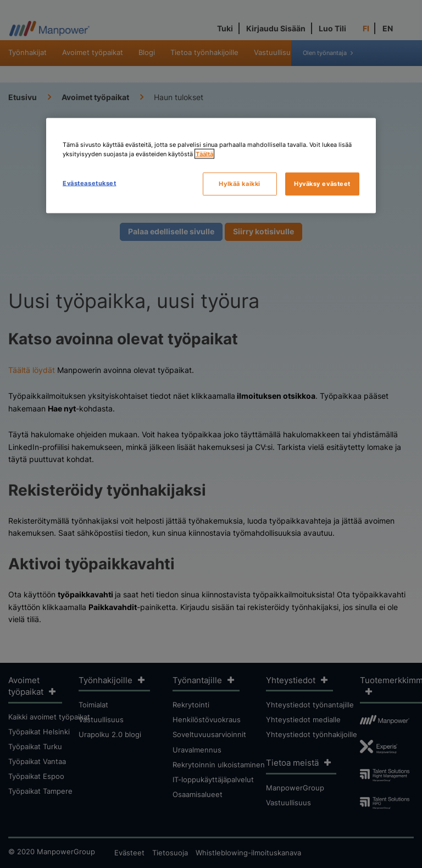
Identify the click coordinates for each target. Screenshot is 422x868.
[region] (211, 165)
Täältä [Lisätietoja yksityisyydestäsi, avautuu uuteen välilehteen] (204, 153)
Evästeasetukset (90, 183)
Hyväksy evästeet (322, 183)
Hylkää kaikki (239, 183)
